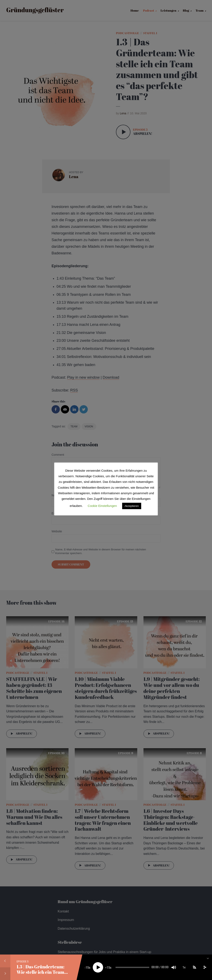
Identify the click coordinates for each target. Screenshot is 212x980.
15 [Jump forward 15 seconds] (108, 968)
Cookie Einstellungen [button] (102, 506)
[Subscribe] (194, 967)
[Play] (98, 967)
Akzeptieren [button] (132, 506)
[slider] (132, 967)
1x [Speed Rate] (184, 967)
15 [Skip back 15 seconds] (87, 968)
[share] (205, 967)
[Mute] (174, 967)
